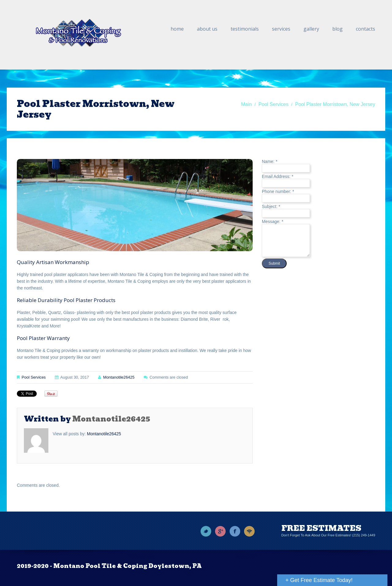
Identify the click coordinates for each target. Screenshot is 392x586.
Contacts (366, 29)
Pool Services (273, 104)
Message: (273, 221)
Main (246, 104)
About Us (207, 29)
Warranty (58, 338)
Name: (270, 161)
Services (281, 29)
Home (177, 29)
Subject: (271, 206)
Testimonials (245, 29)
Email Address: (278, 176)
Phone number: (278, 191)
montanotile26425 (119, 377)
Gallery (311, 29)
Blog (337, 29)
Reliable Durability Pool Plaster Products (66, 300)
